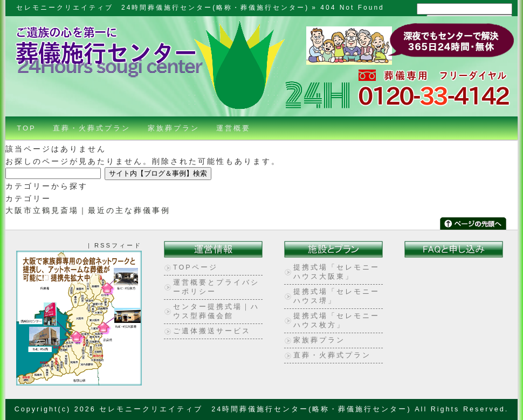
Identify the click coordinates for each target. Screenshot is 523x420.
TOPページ (195, 267)
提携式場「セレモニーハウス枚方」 (336, 321)
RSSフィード (118, 245)
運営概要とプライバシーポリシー (216, 287)
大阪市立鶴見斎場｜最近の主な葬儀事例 (88, 210)
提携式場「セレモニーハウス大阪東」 (336, 272)
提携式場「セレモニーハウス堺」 (336, 296)
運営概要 (233, 128)
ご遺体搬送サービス (212, 331)
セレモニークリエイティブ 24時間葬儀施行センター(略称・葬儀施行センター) (163, 8)
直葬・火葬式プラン (92, 128)
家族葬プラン (174, 128)
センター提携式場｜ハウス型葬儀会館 (216, 311)
